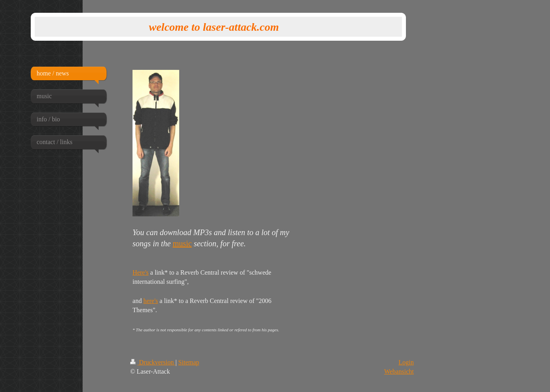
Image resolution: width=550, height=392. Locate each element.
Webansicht (399, 371)
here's (151, 301)
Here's (140, 272)
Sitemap (189, 362)
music (182, 244)
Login (406, 362)
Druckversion (153, 362)
